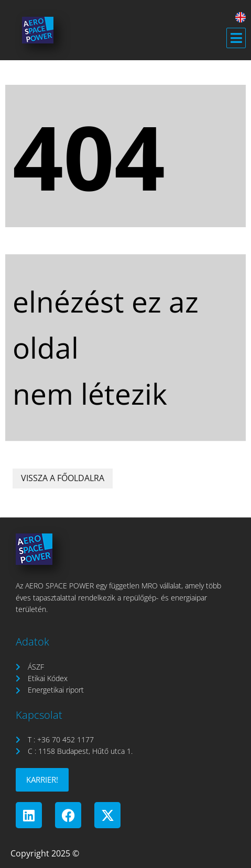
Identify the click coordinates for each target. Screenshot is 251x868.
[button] (236, 38)
